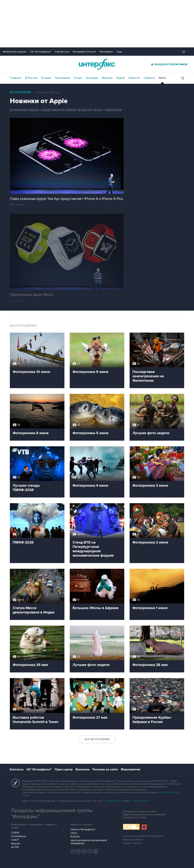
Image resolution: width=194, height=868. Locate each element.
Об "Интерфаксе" (41, 52)
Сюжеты (149, 78)
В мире (46, 78)
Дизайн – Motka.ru (132, 843)
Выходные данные (133, 840)
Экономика (62, 78)
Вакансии (83, 769)
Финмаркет (106, 52)
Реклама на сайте (105, 769)
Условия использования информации (143, 836)
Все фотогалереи (97, 739)
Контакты (17, 769)
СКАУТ (15, 840)
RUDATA (75, 837)
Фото (162, 78)
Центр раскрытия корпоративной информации (89, 842)
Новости (134, 78)
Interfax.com (62, 52)
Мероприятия (131, 769)
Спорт (78, 78)
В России (31, 78)
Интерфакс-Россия (84, 52)
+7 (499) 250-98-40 (114, 801)
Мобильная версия (15, 52)
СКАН (74, 833)
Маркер (16, 844)
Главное (16, 78)
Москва (107, 78)
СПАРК (15, 833)
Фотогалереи (20, 92)
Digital (120, 78)
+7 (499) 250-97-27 (140, 801)
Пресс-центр (64, 769)
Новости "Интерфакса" (83, 830)
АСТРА (15, 847)
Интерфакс (97, 64)
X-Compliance (19, 836)
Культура (92, 78)
